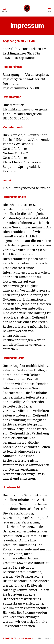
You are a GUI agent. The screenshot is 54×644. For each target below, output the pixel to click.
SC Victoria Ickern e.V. (22, 638)
